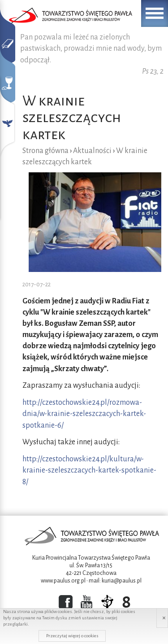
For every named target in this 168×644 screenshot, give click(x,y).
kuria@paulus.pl (122, 581)
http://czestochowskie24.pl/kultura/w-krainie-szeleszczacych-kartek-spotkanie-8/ (89, 470)
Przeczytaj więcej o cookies (72, 636)
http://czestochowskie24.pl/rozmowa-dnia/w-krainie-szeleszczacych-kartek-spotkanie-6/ (84, 414)
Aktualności (92, 151)
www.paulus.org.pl (63, 581)
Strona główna (45, 151)
